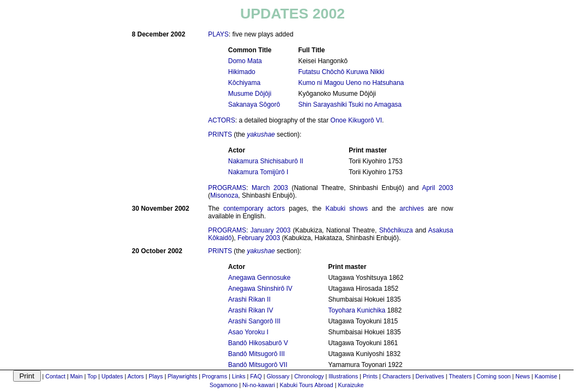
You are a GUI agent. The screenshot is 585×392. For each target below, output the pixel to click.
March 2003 (270, 188)
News (523, 376)
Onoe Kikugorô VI (357, 120)
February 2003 (259, 238)
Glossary (278, 376)
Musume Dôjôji (250, 94)
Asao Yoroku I (248, 332)
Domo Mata (245, 61)
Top (92, 376)
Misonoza (224, 195)
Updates (112, 376)
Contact (55, 376)
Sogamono (224, 385)
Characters (397, 376)
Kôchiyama (244, 83)
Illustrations (343, 376)
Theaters (460, 376)
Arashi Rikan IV (251, 310)
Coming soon (494, 376)
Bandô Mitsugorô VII (258, 365)
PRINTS (220, 134)
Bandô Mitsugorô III (257, 354)
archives (412, 209)
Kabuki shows (346, 209)
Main (77, 376)
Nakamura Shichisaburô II (266, 161)
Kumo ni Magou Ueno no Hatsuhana (351, 83)
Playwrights (182, 376)
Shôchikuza (396, 230)
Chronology (309, 376)
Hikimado (242, 72)
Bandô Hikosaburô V (258, 343)
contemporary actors (254, 209)
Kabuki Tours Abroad (307, 385)
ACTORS (222, 120)
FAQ (256, 376)
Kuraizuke (351, 385)
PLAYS (218, 34)
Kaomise (546, 376)
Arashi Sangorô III (254, 321)
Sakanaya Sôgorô (254, 105)
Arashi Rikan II (249, 299)
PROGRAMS (227, 188)
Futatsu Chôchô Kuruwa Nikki (341, 72)
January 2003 (271, 230)
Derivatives (430, 376)
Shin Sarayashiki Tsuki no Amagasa (350, 105)
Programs (215, 376)
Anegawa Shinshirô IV (260, 289)
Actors (136, 376)
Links (239, 376)
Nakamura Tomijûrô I (258, 172)
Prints (370, 376)
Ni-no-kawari (259, 385)
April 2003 (438, 188)
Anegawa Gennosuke (260, 278)
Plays (156, 376)
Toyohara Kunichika (357, 310)
